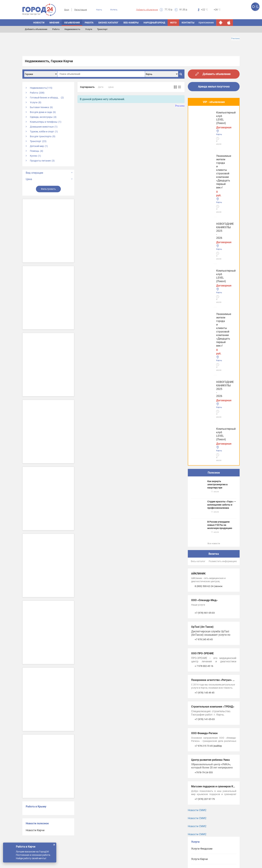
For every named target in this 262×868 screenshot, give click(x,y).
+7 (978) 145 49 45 (205, 421)
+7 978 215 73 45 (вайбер (208, 475)
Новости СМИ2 (197, 539)
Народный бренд (154, 23)
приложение (206, 23)
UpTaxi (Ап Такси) (202, 356)
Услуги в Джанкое (202, 629)
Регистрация (81, 10)
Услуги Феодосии (202, 577)
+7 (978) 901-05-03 (205, 342)
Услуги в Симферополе (205, 598)
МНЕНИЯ (54, 23)
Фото (173, 23)
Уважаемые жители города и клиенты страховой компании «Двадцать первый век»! (211, 121)
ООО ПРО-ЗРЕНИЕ (202, 382)
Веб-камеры (131, 23)
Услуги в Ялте (200, 619)
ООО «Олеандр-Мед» (204, 329)
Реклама (235, 38)
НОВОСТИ (39, 23)
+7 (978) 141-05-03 (205, 448)
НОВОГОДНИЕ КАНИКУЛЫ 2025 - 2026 (213, 151)
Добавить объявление (147, 10)
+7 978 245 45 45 (204, 368)
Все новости (214, 272)
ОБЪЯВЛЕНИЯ (72, 23)
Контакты (188, 23)
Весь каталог (198, 290)
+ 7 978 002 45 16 (204, 395)
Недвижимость (72, 29)
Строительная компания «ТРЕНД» (213, 435)
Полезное (214, 201)
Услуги (89, 29)
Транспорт (102, 29)
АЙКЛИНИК (198, 302)
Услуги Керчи (199, 588)
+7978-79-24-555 (204, 501)
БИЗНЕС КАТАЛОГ (108, 23)
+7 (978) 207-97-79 (205, 528)
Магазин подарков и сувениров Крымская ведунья (223, 515)
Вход (67, 10)
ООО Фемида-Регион (204, 462)
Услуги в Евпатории (203, 609)
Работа (56, 29)
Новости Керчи (35, 830)
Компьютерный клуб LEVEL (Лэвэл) (209, 179)
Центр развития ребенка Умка (210, 489)
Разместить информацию (223, 290)
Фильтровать (48, 189)
